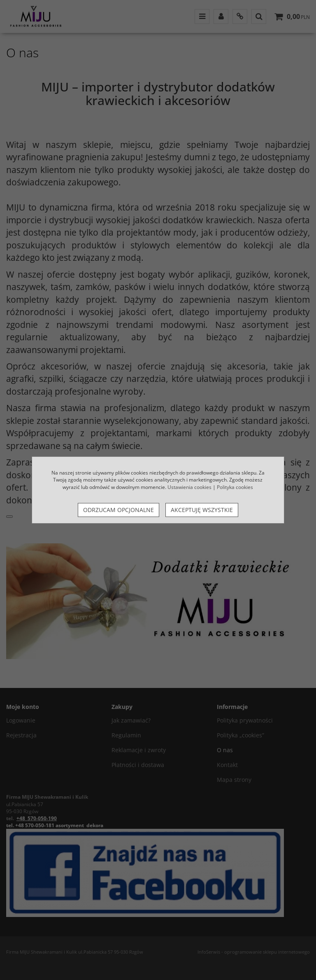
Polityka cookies (235, 487)
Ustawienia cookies (189, 487)
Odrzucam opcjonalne (118, 510)
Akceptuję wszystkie (202, 510)
